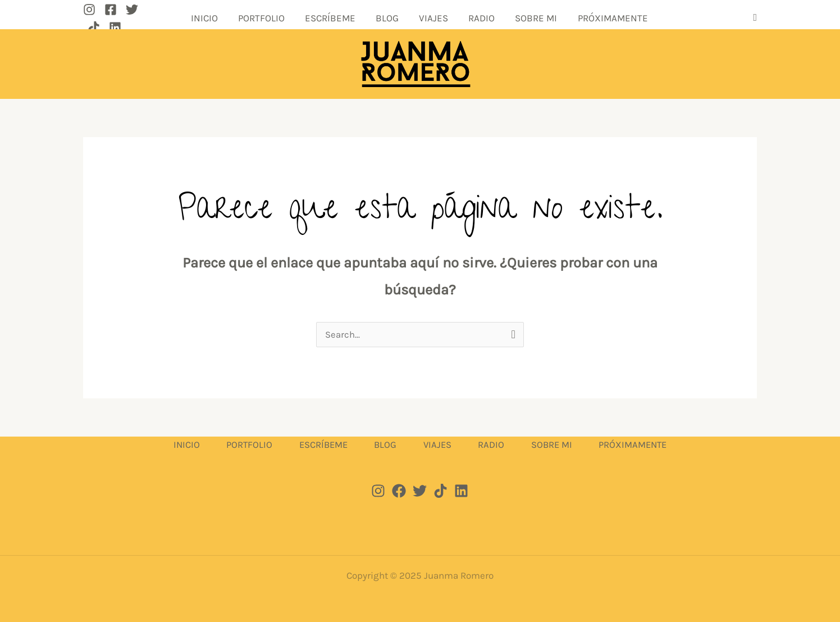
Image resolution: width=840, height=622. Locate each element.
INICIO (238, 17)
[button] (755, 17)
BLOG (389, 17)
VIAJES (424, 17)
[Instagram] (89, 17)
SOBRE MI (506, 17)
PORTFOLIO (284, 17)
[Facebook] (111, 17)
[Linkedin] (175, 17)
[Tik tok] (440, 490)
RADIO (462, 17)
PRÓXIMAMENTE (571, 17)
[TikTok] (153, 17)
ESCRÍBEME (343, 17)
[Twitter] (132, 17)
